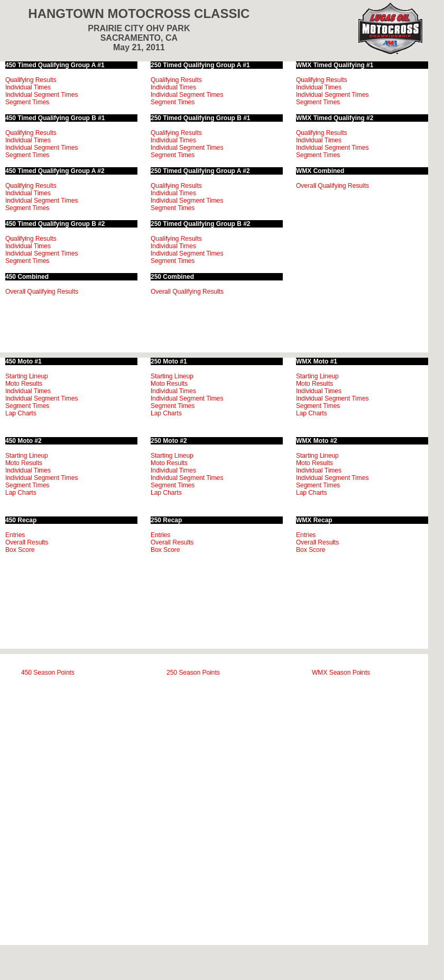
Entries (15, 535)
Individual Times (28, 87)
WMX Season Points (341, 673)
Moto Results (24, 384)
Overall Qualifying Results (42, 292)
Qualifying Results (31, 80)
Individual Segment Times (41, 95)
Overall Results (27, 542)
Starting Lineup (27, 376)
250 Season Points (193, 673)
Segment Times (27, 102)
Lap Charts (21, 413)
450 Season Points (48, 673)
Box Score (20, 550)
